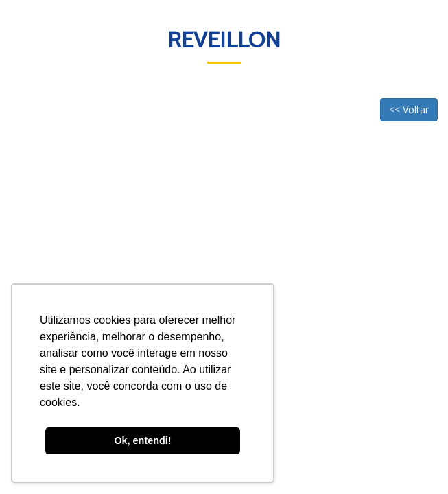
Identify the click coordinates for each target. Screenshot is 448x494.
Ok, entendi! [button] (142, 440)
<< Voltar (409, 109)
